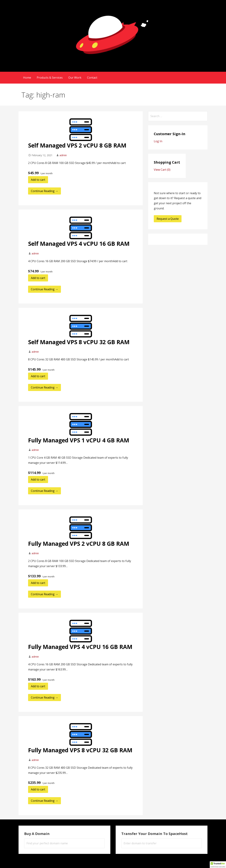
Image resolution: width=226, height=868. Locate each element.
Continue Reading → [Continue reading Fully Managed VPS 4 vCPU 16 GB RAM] (44, 698)
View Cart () (162, 170)
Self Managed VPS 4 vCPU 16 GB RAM (79, 244)
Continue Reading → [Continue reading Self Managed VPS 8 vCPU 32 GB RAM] (44, 387)
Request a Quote (168, 219)
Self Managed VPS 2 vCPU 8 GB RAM (77, 145)
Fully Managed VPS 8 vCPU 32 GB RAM (80, 750)
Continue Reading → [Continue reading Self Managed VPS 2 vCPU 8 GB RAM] (44, 191)
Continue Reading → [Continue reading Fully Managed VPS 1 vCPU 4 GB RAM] (44, 491)
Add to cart (38, 180)
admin (63, 155)
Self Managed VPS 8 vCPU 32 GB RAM (79, 342)
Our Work (75, 78)
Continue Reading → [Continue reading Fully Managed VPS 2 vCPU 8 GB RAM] (44, 594)
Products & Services (50, 78)
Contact (92, 78)
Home (27, 78)
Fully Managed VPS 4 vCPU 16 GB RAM (80, 647)
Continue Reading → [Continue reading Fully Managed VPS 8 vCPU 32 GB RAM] (44, 801)
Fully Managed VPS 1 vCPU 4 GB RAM (79, 440)
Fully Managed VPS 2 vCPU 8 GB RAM (79, 544)
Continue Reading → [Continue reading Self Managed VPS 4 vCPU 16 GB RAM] (44, 289)
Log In (158, 141)
